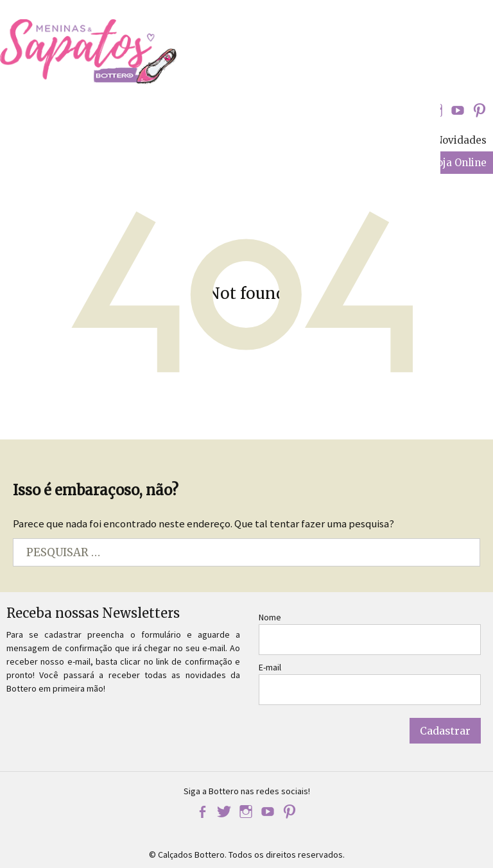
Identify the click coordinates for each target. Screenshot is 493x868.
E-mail (270, 667)
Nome (270, 617)
